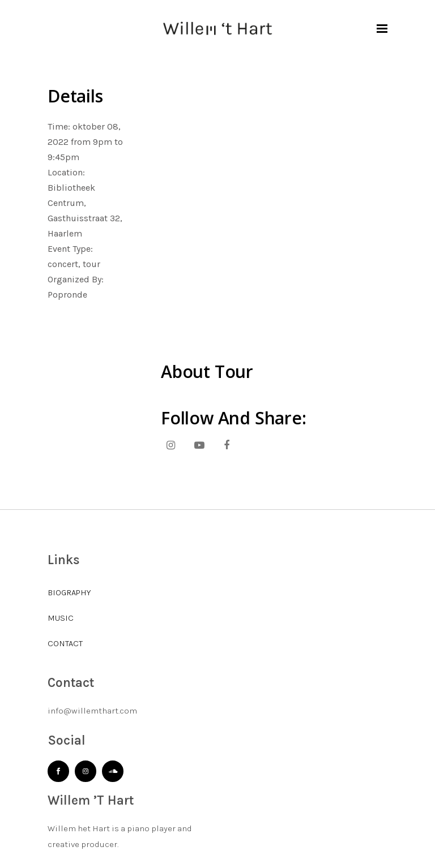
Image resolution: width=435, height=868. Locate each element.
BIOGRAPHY (69, 592)
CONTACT (65, 643)
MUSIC (61, 618)
